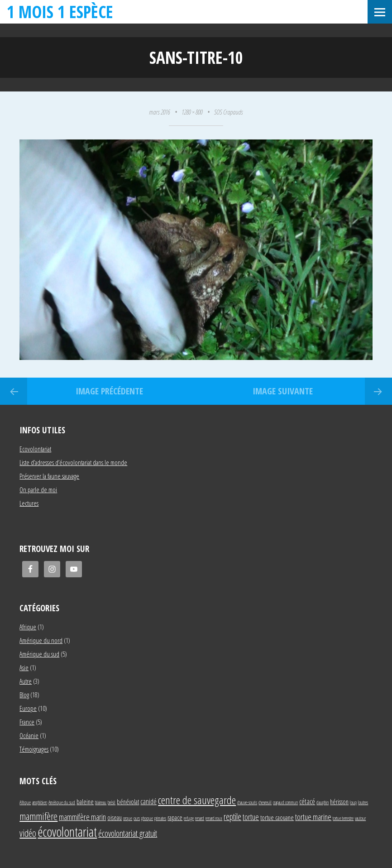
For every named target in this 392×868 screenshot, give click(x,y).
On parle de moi (38, 489)
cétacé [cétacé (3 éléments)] (307, 801)
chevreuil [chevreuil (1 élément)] (265, 802)
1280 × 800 (192, 112)
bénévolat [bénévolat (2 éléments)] (128, 802)
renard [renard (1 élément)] (200, 818)
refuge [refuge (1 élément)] (189, 818)
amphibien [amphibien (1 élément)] (40, 802)
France (27, 722)
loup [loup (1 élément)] (353, 802)
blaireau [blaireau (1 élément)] (101, 802)
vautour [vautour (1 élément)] (360, 818)
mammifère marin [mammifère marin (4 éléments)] (82, 817)
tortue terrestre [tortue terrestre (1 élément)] (343, 818)
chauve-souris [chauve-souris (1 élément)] (247, 802)
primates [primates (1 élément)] (160, 818)
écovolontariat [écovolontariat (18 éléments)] (67, 832)
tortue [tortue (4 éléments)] (251, 817)
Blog (24, 695)
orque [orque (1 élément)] (128, 818)
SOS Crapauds (228, 112)
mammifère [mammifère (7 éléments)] (38, 816)
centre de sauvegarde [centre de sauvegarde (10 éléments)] (197, 800)
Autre (26, 681)
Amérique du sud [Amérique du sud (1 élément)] (62, 802)
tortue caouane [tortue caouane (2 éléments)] (277, 818)
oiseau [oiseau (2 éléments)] (115, 818)
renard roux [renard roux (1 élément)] (214, 818)
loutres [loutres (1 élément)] (363, 802)
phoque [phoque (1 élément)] (147, 818)
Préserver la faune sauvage (49, 476)
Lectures (29, 503)
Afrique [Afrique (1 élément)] (25, 802)
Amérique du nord (41, 640)
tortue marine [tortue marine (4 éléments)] (313, 817)
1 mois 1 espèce (60, 12)
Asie (24, 667)
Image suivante (283, 391)
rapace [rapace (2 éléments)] (175, 818)
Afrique (28, 627)
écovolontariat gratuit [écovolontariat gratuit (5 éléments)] (128, 833)
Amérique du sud (39, 654)
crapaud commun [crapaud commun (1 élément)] (285, 802)
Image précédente (109, 391)
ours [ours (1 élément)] (137, 818)
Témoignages (34, 749)
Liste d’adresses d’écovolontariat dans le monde (73, 462)
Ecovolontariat (35, 449)
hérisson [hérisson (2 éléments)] (339, 802)
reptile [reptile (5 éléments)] (232, 817)
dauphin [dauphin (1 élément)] (323, 802)
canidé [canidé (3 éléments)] (148, 801)
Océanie (29, 735)
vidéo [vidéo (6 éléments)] (28, 833)
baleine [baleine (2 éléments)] (85, 802)
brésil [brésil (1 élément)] (112, 802)
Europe (28, 708)
